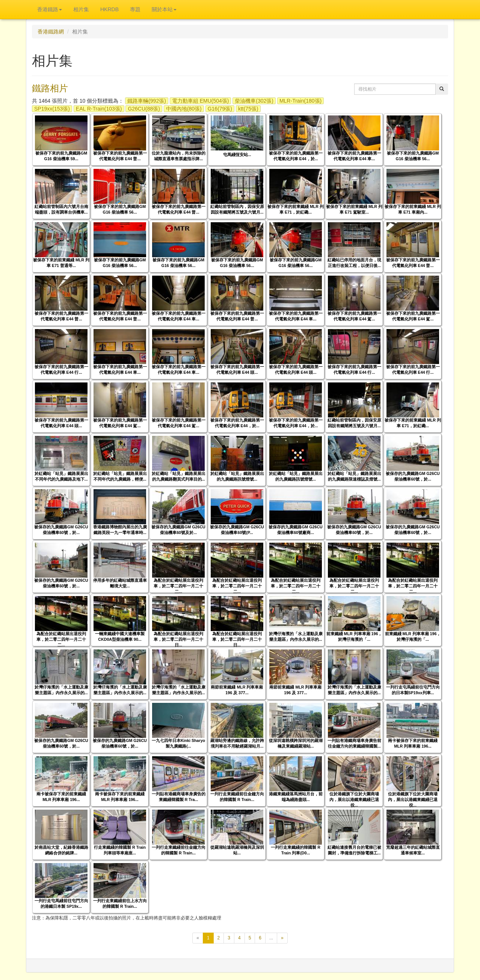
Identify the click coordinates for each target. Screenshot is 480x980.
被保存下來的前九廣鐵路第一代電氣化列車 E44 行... (61, 369)
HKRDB (109, 9)
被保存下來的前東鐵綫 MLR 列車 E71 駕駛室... (354, 209)
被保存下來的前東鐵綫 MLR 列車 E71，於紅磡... (296, 209)
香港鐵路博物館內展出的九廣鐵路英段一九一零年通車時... (120, 530)
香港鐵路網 (51, 32)
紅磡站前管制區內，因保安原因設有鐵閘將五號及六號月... (237, 209)
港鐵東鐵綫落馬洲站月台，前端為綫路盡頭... (296, 797)
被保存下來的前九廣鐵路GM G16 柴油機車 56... (413, 156)
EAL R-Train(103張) (99, 109)
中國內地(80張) (184, 109)
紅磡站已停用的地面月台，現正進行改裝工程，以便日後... (354, 263)
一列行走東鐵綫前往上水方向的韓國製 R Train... (120, 903)
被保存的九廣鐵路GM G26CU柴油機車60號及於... (178, 530)
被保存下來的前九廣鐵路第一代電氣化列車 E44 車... (354, 156)
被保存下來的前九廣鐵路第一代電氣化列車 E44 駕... (354, 316)
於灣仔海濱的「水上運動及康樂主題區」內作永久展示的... (296, 636)
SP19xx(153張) (52, 109)
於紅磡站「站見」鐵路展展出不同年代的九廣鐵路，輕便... (120, 476)
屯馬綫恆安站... (237, 155)
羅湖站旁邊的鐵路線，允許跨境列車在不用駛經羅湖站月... (237, 743)
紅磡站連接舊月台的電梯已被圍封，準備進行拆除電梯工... (354, 850)
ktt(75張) (248, 109)
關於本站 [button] (164, 9)
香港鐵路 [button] (50, 9)
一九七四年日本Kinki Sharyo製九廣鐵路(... (178, 743)
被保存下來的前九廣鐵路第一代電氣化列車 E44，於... (296, 156)
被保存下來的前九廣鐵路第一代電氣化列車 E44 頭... (237, 369)
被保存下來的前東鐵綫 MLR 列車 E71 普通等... (61, 263)
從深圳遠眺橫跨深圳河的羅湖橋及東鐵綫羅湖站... (296, 743)
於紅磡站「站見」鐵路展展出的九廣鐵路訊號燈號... (237, 476)
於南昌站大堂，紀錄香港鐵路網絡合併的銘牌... (61, 850)
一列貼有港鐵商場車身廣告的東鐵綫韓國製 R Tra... (179, 797)
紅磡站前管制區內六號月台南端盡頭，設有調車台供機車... (61, 209)
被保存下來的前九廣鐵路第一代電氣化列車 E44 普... (120, 156)
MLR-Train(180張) (300, 101)
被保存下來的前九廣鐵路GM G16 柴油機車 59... (61, 156)
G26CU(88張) (144, 109)
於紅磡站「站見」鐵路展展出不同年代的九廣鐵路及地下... (61, 476)
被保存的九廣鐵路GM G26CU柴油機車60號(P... (237, 530)
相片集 (81, 9)
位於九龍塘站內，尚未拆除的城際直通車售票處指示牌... (179, 156)
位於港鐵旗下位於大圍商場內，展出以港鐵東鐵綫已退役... (354, 799)
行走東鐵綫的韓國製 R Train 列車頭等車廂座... (120, 850)
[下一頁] (282, 938)
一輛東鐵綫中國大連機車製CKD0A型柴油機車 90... (120, 636)
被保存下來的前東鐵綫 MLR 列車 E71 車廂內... (413, 209)
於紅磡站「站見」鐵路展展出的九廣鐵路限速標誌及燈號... (354, 476)
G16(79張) (220, 109)
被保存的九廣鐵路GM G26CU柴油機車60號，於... (413, 476)
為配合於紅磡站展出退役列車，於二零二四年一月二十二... (178, 586)
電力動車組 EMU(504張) (201, 101)
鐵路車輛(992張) (147, 101)
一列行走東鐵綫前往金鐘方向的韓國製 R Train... (237, 797)
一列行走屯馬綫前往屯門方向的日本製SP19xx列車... (413, 690)
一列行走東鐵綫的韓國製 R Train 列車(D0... (296, 850)
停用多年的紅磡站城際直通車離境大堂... (120, 583)
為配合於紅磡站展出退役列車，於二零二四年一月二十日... (178, 639)
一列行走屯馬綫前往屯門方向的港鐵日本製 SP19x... (61, 903)
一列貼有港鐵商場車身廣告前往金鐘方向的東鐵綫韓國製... (354, 743)
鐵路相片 (50, 88)
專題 (135, 9)
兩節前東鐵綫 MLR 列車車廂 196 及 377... (237, 690)
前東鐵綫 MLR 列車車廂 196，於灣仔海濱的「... (354, 636)
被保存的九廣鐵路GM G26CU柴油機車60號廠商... (296, 530)
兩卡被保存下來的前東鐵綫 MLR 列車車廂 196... (413, 743)
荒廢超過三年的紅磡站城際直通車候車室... (413, 850)
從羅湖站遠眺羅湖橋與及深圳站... (237, 850)
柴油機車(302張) (254, 101)
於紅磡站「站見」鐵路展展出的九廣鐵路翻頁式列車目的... (179, 476)
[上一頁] (198, 938)
